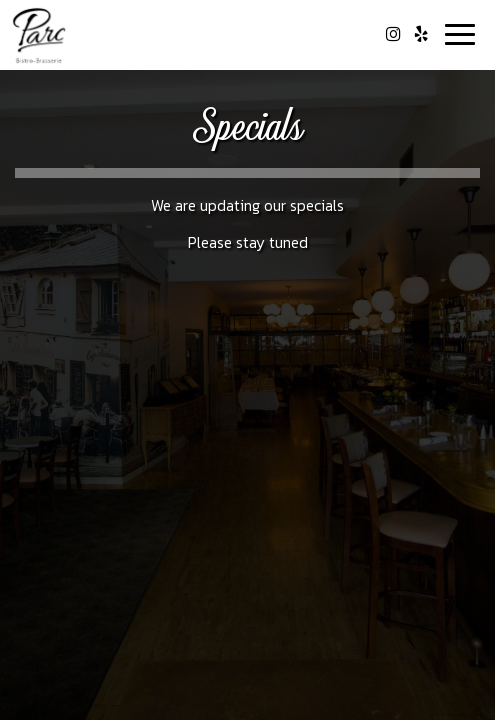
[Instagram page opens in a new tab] (393, 34)
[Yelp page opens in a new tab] (421, 34)
